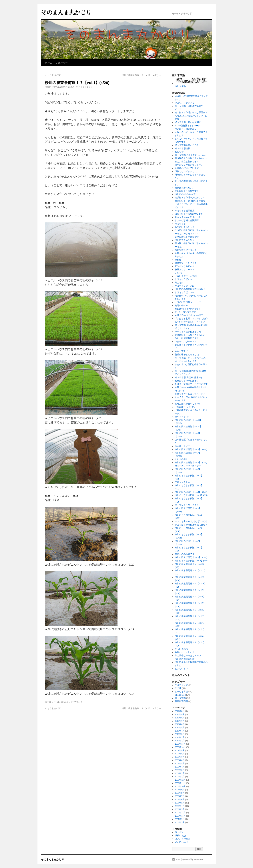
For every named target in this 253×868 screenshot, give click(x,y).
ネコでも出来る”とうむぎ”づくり (191, 521)
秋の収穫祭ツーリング (186, 250)
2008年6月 (180, 799)
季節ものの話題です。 (186, 554)
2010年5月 (180, 728)
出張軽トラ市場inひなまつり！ (190, 198)
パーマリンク (76, 702)
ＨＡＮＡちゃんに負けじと (188, 217)
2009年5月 (180, 763)
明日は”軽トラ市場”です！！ (189, 309)
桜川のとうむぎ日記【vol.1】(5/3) (191, 561)
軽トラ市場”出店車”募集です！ (190, 377)
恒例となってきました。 (187, 171)
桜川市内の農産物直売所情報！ (190, 289)
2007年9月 (180, 819)
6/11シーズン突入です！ (187, 312)
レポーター (62, 63)
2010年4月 (180, 731)
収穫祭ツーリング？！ (186, 263)
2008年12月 (180, 780)
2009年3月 (180, 770)
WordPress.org (181, 842)
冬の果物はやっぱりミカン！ (189, 656)
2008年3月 (180, 809)
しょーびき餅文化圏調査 (187, 220)
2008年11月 (180, 783)
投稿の (180, 836)
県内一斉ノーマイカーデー (188, 466)
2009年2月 (180, 773)
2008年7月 (180, 796)
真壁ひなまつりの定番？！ (188, 381)
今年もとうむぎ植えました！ (189, 332)
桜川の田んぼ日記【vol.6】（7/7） (192, 463)
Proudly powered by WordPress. (190, 859)
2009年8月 (180, 754)
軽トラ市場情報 (182, 148)
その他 (178, 688)
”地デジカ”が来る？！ (186, 341)
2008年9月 (180, 790)
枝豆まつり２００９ (185, 270)
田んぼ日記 (62, 702)
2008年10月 (180, 786)
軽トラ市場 (180, 698)
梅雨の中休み (181, 306)
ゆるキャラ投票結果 (185, 211)
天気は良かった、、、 (186, 188)
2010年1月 (180, 741)
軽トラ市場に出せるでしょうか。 (191, 155)
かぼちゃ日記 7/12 (184, 292)
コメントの (182, 839)
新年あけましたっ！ (185, 227)
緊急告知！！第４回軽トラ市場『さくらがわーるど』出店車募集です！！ (191, 204)
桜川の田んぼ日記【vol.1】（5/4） (192, 557)
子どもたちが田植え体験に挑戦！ (191, 525)
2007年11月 (180, 816)
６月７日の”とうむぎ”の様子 (189, 315)
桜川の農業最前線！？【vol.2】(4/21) (141, 75)
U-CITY (179, 273)
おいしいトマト (182, 669)
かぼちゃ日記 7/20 (184, 286)
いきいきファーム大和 (186, 276)
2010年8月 (180, 718)
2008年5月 (180, 803)
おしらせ (179, 152)
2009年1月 (180, 777)
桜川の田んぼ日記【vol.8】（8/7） (192, 449)
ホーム (49, 63)
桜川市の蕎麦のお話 (185, 659)
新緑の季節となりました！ (188, 355)
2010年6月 (180, 724)
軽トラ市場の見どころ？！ (188, 145)
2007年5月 (180, 822)
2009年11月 (180, 744)
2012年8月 (180, 711)
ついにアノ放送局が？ (186, 129)
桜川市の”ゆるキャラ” (186, 194)
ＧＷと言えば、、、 (185, 351)
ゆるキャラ (180, 224)
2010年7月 (180, 721)
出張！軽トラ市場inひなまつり (190, 214)
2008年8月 (180, 793)
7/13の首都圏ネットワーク (188, 126)
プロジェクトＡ (182, 482)
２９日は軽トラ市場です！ (188, 237)
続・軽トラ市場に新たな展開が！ (191, 112)
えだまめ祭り (181, 459)
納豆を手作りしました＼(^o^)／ (190, 394)
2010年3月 (180, 734)
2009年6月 (180, 760)
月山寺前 (179, 283)
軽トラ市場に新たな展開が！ (189, 122)
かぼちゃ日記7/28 (183, 279)
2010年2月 (180, 737)
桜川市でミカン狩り (185, 240)
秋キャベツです (182, 417)
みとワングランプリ (185, 103)
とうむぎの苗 (53, 75)
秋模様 (178, 260)
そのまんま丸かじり (66, 12)
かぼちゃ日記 (181, 685)
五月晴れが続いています (187, 168)
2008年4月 (180, 806)
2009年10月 (180, 747)
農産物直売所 (181, 701)
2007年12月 (180, 813)
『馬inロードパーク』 (185, 407)
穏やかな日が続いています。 (189, 165)
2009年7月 (180, 757)
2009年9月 (180, 750)
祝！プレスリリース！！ (187, 505)
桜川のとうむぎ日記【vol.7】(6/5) (191, 495)
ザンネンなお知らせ (185, 266)
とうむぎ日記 (181, 692)
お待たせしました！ (185, 652)
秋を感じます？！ (184, 446)
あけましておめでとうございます (191, 384)
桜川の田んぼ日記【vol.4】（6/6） (192, 492)
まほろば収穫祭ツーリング (188, 302)
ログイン (179, 832)
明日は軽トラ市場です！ (187, 191)
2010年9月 (180, 714)
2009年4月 (180, 767)
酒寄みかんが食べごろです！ (189, 404)
